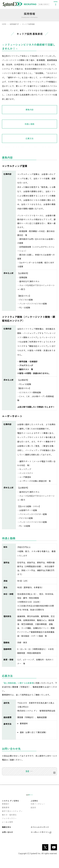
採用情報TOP (14, 24)
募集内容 (29, 110)
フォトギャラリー (9, 825)
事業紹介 (6, 811)
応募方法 (29, 138)
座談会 (33, 815)
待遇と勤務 (29, 124)
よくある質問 (7, 829)
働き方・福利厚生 (9, 822)
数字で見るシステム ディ (12, 818)
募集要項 (6, 815)
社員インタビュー (38, 811)
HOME (4, 24)
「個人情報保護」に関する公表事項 (18, 683)
